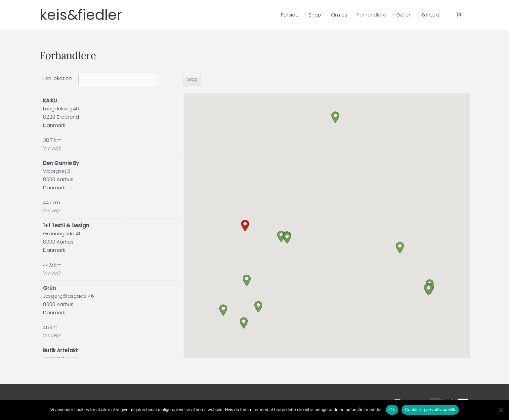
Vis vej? (52, 148)
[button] (245, 226)
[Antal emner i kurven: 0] (458, 15)
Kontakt (431, 15)
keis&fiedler (87, 15)
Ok (392, 410)
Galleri (404, 15)
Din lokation (58, 78)
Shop (315, 15)
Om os (339, 15)
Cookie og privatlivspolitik (430, 410)
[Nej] (501, 410)
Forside (290, 15)
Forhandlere (372, 15)
